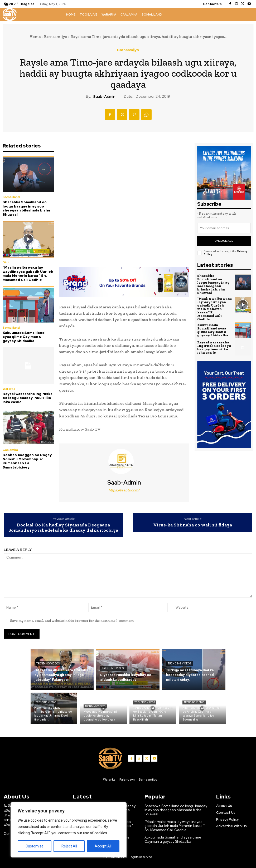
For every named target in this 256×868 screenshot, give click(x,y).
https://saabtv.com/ (124, 490)
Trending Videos (48, 664)
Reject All (69, 846)
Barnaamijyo (56, 37)
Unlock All (224, 241)
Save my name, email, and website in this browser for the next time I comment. (72, 621)
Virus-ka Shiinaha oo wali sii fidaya (193, 525)
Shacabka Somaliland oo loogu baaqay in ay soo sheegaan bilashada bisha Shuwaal (26, 208)
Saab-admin (104, 97)
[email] (224, 228)
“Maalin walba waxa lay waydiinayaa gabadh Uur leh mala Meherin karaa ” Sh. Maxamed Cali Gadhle (28, 274)
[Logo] (10, 14)
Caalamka (10, 450)
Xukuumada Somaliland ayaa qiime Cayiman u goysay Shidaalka (24, 337)
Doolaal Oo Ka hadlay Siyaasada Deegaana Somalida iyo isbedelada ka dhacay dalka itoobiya (63, 528)
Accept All (103, 846)
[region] (69, 830)
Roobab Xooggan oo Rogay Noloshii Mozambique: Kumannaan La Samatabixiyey (27, 461)
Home (35, 37)
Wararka (9, 389)
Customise (35, 846)
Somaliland (11, 197)
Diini (6, 262)
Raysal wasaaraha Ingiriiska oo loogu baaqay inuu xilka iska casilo (28, 398)
